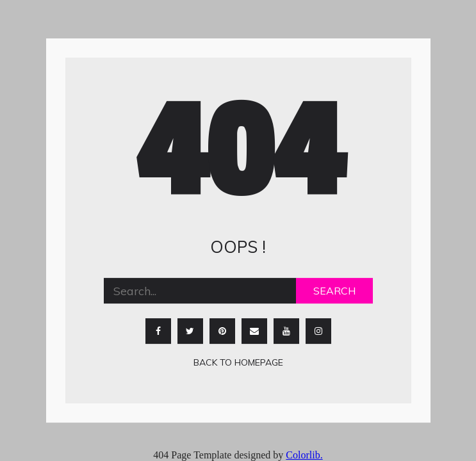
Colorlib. (304, 455)
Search (334, 291)
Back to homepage (238, 363)
